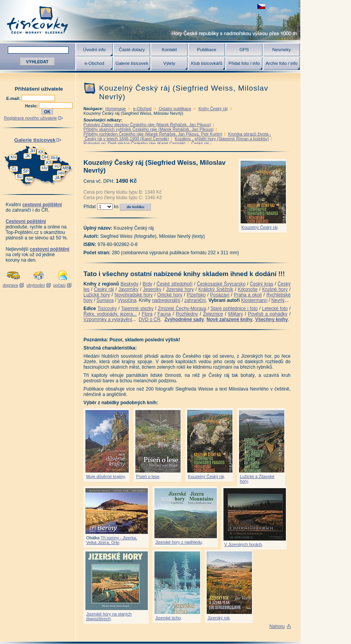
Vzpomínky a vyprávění (108, 319)
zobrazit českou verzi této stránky (261, 6)
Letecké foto (275, 309)
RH (54, 158)
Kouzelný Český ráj (259, 227)
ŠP (26, 171)
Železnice (213, 314)
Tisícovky (107, 309)
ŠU (20, 177)
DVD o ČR (149, 319)
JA (57, 178)
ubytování (36, 285)
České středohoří (175, 284)
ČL (14, 169)
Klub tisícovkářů (207, 63)
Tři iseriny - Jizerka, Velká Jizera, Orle (112, 540)
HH (62, 173)
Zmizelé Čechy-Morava (182, 309)
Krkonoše (248, 289)
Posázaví (220, 295)
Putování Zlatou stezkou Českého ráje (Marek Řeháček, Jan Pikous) (147, 125)
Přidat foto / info (244, 63)
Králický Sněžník (216, 289)
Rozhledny (187, 314)
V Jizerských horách (243, 544)
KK (41, 152)
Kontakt (169, 50)
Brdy (148, 284)
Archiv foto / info (282, 63)
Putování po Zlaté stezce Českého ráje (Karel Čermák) (135, 143)
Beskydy (129, 284)
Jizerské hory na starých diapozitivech (109, 616)
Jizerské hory (180, 289)
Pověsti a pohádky (268, 314)
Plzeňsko (196, 295)
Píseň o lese (148, 476)
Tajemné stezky (137, 309)
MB (66, 168)
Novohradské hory (133, 295)
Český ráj (104, 289)
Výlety (169, 63)
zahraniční (195, 300)
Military (236, 314)
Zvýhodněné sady (184, 319)
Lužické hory (97, 295)
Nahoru (277, 626)
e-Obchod (94, 63)
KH (13, 157)
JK (28, 156)
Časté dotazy (132, 50)
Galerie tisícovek (132, 63)
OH (44, 157)
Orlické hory (170, 295)
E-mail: (14, 98)
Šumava (105, 300)
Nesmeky (281, 50)
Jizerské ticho (168, 618)
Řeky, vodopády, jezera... (110, 314)
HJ (57, 166)
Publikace (207, 50)
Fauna (164, 314)
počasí (60, 285)
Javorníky (128, 289)
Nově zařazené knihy (229, 319)
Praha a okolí (248, 295)
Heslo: (32, 106)
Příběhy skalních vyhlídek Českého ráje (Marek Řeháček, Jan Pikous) (149, 129)
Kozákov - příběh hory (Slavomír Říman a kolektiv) (222, 139)
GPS (244, 50)
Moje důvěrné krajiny (105, 476)
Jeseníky (152, 289)
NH (30, 179)
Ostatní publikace (175, 109)
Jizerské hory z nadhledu (178, 542)
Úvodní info (94, 50)
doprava (10, 285)
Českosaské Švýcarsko (221, 284)
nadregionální (166, 300)
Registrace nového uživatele (30, 118)
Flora (147, 314)
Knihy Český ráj (213, 109)
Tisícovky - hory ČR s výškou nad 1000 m (150, 20)
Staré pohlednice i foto (234, 309)
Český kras (262, 284)
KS (49, 162)
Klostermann (254, 300)
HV (45, 168)
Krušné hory (275, 289)
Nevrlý (278, 300)
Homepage (116, 109)
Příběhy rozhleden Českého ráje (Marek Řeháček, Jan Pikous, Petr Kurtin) (153, 134)
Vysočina (127, 300)
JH (33, 151)
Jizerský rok (219, 618)
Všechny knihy (271, 319)
